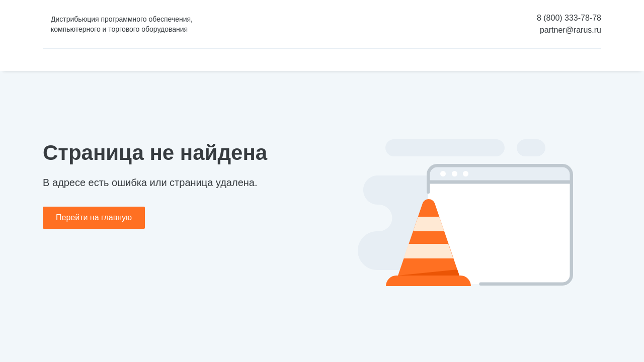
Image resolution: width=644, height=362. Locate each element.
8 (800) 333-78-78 (569, 18)
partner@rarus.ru (571, 30)
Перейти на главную (94, 217)
